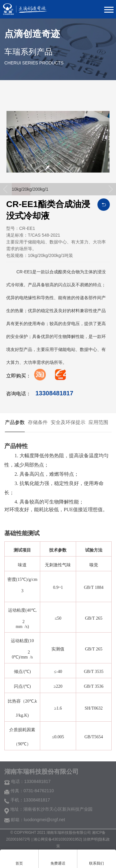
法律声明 (90, 839)
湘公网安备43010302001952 (57, 839)
